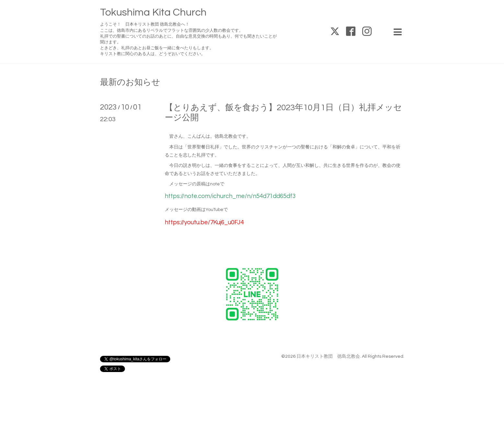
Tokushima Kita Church (153, 12)
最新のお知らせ (130, 82)
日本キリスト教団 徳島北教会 (328, 356)
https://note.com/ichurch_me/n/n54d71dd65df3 (230, 196)
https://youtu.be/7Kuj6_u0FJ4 (204, 222)
